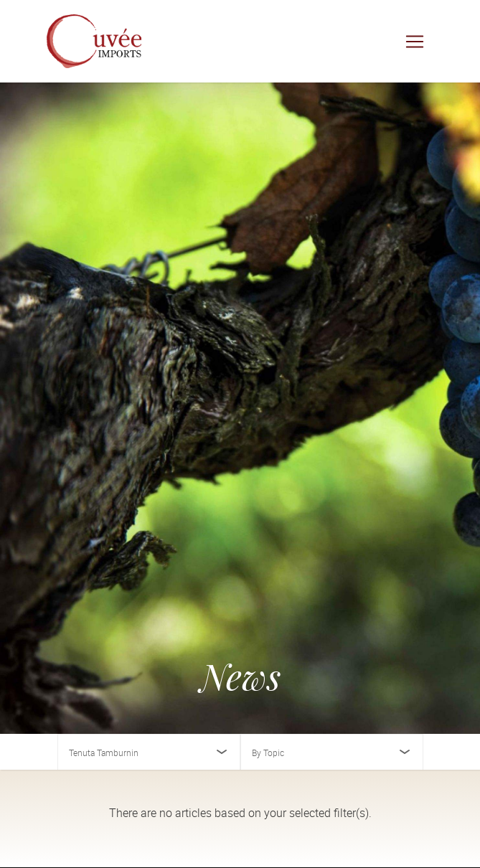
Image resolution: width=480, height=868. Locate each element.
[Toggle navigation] (415, 42)
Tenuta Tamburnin (104, 753)
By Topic (268, 753)
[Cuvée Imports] (94, 41)
